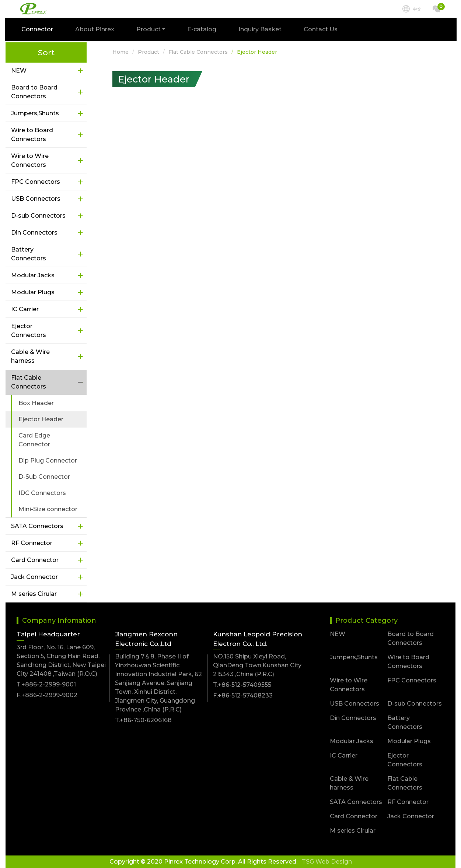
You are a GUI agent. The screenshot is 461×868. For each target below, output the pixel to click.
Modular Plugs (33, 292)
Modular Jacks (33, 275)
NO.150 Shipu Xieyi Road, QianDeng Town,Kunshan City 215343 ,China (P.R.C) (257, 665)
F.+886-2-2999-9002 (47, 695)
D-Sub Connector (44, 477)
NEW (19, 71)
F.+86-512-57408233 (243, 695)
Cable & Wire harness (30, 356)
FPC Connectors (36, 182)
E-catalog (202, 30)
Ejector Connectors (29, 331)
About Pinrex (95, 30)
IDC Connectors (42, 493)
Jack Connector (34, 577)
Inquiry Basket (261, 30)
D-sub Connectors (38, 216)
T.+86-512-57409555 (242, 685)
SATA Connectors (37, 526)
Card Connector (35, 560)
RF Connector (32, 543)
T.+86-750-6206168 (143, 720)
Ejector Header (41, 419)
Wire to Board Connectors (32, 135)
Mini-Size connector (48, 509)
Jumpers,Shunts (35, 113)
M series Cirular (34, 594)
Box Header (36, 403)
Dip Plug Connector (48, 461)
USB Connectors (36, 199)
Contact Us (321, 30)
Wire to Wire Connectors (30, 160)
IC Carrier (25, 309)
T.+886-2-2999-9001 (46, 684)
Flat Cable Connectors (29, 382)
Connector (38, 30)
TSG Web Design (327, 862)
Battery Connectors (29, 254)
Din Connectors (34, 233)
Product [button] (149, 30)
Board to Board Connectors (34, 92)
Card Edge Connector (34, 440)
